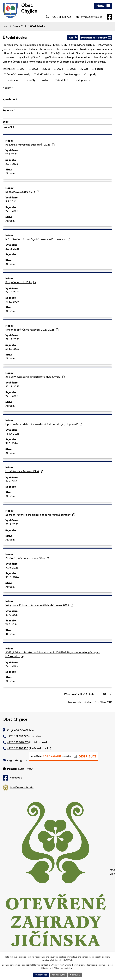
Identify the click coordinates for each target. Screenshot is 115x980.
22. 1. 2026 (12, 211)
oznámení (12, 80)
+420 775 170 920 (18, 748)
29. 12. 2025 (12, 249)
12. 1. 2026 (11, 154)
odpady (92, 74)
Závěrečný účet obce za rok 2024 (27, 558)
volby (45, 80)
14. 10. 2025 (12, 434)
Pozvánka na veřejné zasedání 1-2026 (30, 145)
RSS (73, 38)
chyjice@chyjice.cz (91, 17)
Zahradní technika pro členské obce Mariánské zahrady (40, 515)
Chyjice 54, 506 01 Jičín (20, 730)
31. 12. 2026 (12, 302)
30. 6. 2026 (12, 577)
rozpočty (30, 80)
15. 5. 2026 (11, 624)
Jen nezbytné (59, 975)
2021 (22, 69)
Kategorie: (9, 68)
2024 (60, 69)
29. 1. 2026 (12, 164)
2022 (35, 69)
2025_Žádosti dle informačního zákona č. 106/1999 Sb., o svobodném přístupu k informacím (53, 654)
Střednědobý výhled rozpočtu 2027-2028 (32, 330)
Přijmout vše (41, 975)
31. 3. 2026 (11, 443)
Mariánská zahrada (48, 74)
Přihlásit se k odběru (96, 38)
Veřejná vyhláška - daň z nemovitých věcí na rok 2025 (39, 605)
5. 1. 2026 (11, 201)
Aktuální (10, 173)
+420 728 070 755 (18, 742)
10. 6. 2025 (12, 568)
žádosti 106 (61, 80)
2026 (85, 69)
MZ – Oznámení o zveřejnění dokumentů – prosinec (38, 239)
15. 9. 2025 (11, 481)
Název (7, 88)
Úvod (5, 26)
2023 (47, 69)
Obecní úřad (19, 26)
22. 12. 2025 (12, 292)
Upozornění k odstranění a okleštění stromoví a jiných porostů (44, 424)
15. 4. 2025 (11, 615)
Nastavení (75, 975)
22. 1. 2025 (12, 666)
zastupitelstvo (83, 80)
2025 (73, 69)
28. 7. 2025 (12, 524)
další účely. (68, 960)
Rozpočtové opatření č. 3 (22, 192)
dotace (99, 69)
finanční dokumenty (18, 74)
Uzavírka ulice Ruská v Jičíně (24, 471)
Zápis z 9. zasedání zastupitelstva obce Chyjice (35, 377)
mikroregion (73, 74)
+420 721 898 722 (60, 17)
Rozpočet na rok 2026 (20, 282)
